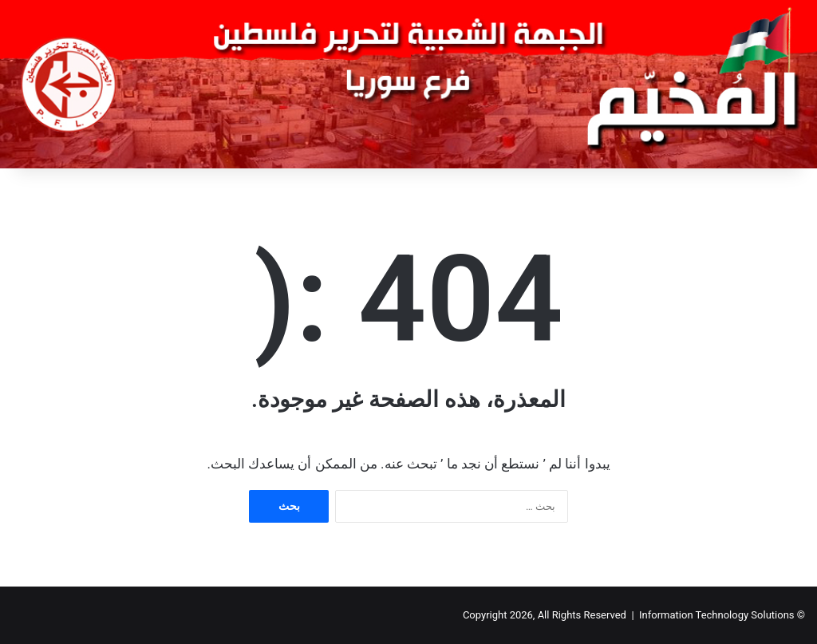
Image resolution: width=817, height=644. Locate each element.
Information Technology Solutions (717, 615)
